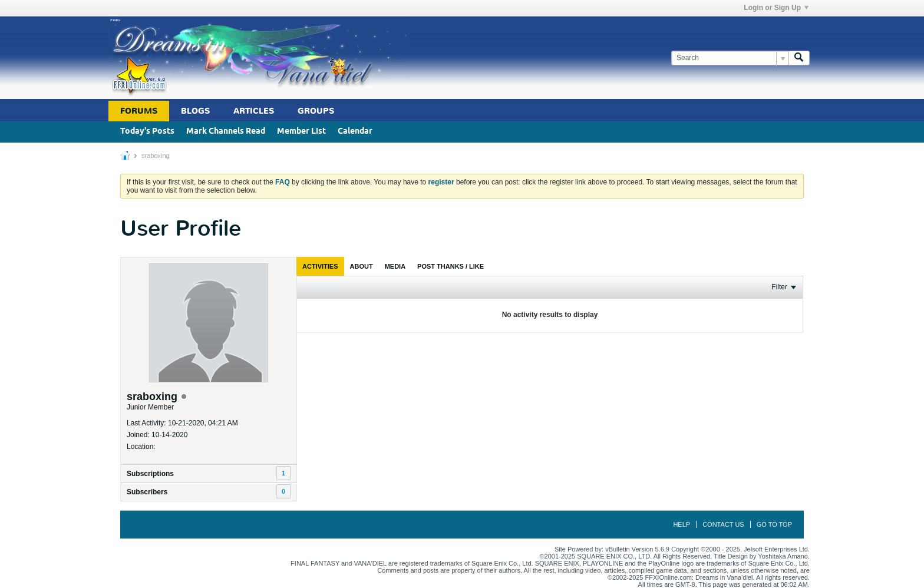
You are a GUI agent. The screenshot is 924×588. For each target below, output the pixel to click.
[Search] (730, 58)
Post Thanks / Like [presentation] (451, 266)
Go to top (774, 524)
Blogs (195, 111)
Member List (301, 132)
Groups (316, 111)
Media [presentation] (395, 266)
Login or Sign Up (776, 8)
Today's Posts (147, 132)
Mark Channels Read (226, 132)
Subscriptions (150, 474)
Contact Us (723, 524)
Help (682, 524)
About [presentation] (362, 266)
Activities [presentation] (320, 266)
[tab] (320, 266)
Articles (254, 111)
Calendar (355, 132)
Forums (139, 111)
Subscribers (147, 492)
